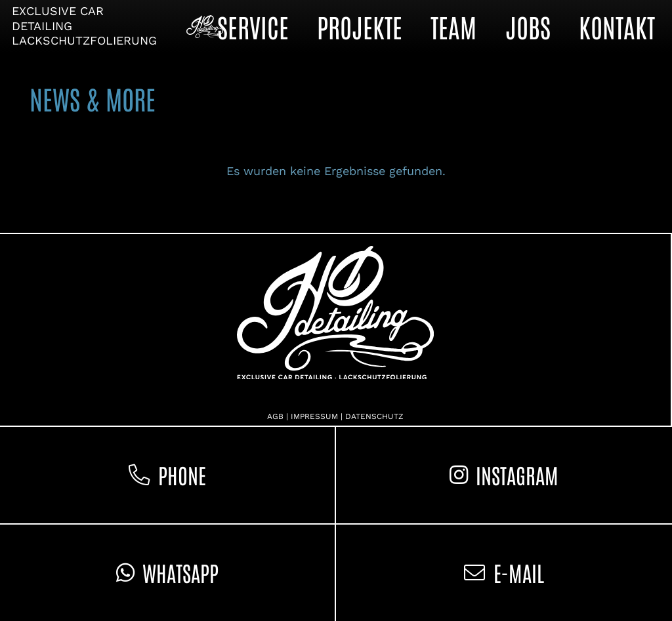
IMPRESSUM (314, 416)
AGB (275, 416)
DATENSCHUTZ (374, 416)
